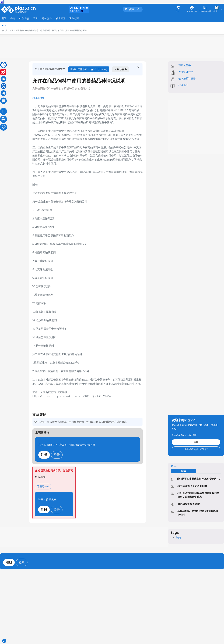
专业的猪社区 (21, 12)
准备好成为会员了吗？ (196, 449)
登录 (57, 455)
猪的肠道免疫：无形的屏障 (192, 486)
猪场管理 (61, 18)
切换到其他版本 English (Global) (89, 69)
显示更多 (121, 69)
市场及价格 (185, 65)
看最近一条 (43, 486)
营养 (36, 18)
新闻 (4, 18)
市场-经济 (24, 18)
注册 (44, 455)
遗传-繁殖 (47, 18)
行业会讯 (183, 85)
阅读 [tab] (184, 471)
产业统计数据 (186, 72)
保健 (13, 18)
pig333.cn (25, 8)
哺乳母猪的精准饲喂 (189, 504)
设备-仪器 (74, 18)
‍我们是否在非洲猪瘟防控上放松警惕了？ (199, 479)
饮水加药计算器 (187, 79)
